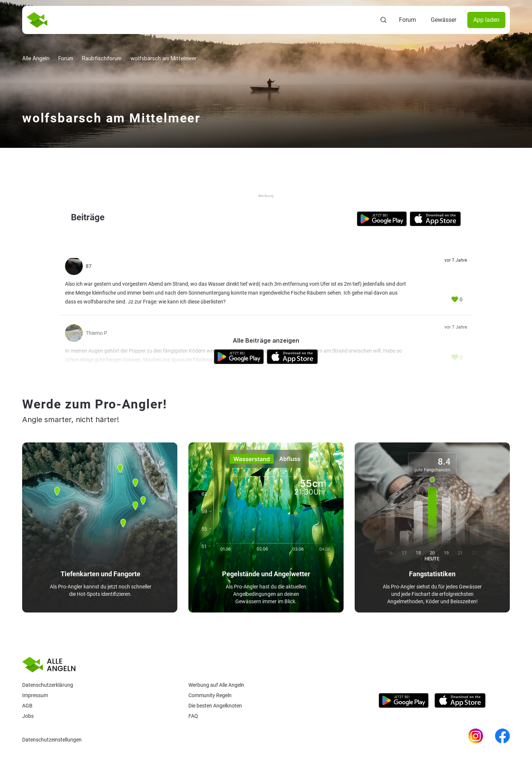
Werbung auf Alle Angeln (216, 685)
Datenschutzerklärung (48, 685)
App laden (486, 20)
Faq (193, 716)
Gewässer (444, 20)
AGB (27, 706)
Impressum (35, 695)
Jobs (28, 716)
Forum (407, 20)
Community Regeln (210, 695)
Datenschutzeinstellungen (52, 740)
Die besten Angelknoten (215, 706)
